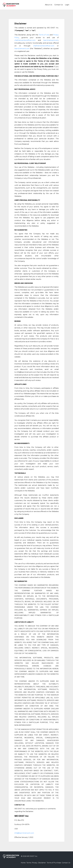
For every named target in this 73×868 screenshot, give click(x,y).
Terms (23, 863)
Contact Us (59, 5)
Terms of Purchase (52, 863)
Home (16, 863)
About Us (49, 5)
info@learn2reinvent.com (24, 833)
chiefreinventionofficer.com (25, 40)
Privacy (30, 863)
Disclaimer (39, 863)
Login (67, 5)
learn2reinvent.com (51, 40)
